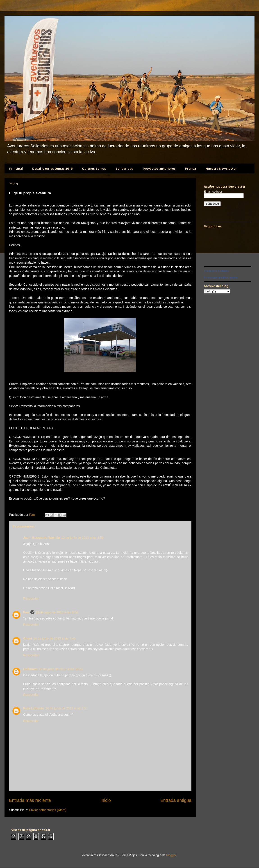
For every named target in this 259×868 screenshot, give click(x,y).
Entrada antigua (176, 800)
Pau (26, 612)
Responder (31, 599)
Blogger (171, 855)
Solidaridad (124, 168)
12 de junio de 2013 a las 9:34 (57, 612)
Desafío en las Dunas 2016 (52, 168)
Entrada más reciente (30, 800)
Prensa (191, 168)
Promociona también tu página (221, 278)
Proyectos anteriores (159, 168)
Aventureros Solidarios (216, 271)
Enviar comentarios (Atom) (48, 810)
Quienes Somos (94, 168)
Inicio (106, 800)
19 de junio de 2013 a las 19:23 (61, 669)
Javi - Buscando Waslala (42, 538)
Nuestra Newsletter (221, 168)
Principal (16, 168)
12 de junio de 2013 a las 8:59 (82, 538)
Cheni (28, 638)
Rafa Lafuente (34, 708)
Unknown (30, 669)
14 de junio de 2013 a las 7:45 (55, 638)
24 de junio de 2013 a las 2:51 (67, 708)
